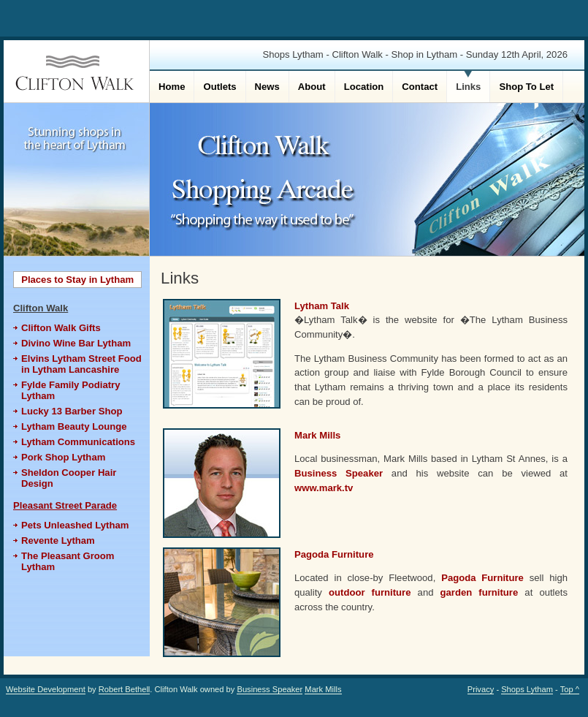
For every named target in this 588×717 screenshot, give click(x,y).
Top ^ (570, 689)
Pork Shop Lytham (63, 457)
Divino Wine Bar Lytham (76, 343)
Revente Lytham (58, 540)
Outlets (219, 87)
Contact (420, 87)
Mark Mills (317, 435)
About (312, 87)
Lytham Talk (322, 306)
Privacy (481, 689)
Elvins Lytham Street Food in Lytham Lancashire (81, 364)
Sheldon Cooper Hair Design (69, 478)
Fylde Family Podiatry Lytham (71, 390)
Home (172, 87)
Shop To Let (526, 87)
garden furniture (480, 592)
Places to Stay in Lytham (77, 280)
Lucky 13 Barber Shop (72, 411)
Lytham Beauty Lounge (74, 426)
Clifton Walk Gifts (61, 328)
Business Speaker (339, 473)
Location (364, 87)
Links (468, 87)
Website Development (46, 689)
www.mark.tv (324, 488)
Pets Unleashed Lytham (75, 525)
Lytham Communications (78, 442)
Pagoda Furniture (334, 554)
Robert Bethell (125, 689)
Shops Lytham (527, 689)
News (267, 87)
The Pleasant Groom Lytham (68, 561)
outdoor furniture (370, 592)
